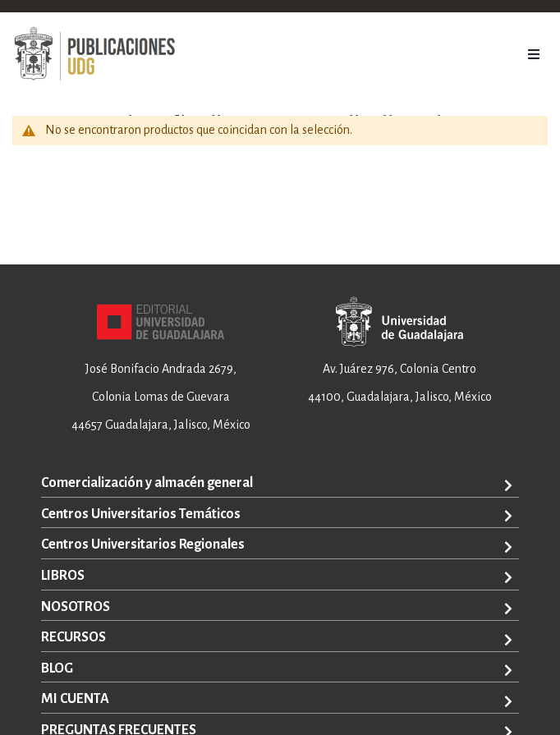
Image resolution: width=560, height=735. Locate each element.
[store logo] (94, 54)
